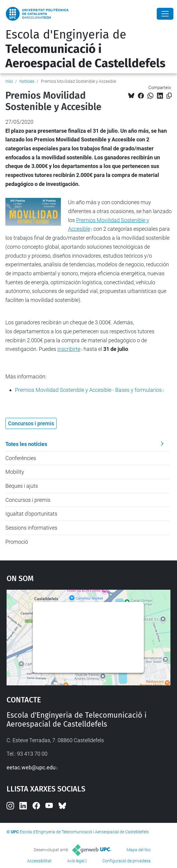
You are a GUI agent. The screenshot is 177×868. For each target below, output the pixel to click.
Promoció (17, 542)
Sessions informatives (31, 528)
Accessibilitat (39, 861)
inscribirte (69, 349)
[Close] (165, 14)
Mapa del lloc (139, 850)
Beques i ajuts (22, 486)
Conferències (21, 458)
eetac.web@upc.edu (31, 767)
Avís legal (76, 861)
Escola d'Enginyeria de (85, 49)
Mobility (15, 472)
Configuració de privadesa (127, 861)
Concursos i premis (28, 500)
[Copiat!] (169, 96)
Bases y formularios (88, 390)
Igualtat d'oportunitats (31, 514)
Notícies (27, 81)
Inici (9, 81)
